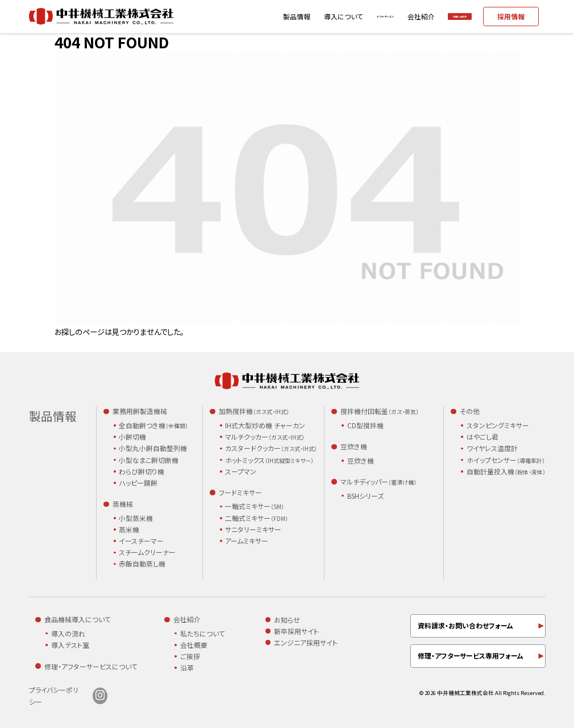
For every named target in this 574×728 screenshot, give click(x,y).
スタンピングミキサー (498, 425)
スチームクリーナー (147, 552)
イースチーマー (141, 541)
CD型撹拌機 (365, 425)
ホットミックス (269, 460)
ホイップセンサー (506, 460)
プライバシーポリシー (54, 696)
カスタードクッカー (271, 448)
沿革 (187, 667)
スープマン (241, 471)
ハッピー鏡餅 (138, 483)
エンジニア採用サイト (306, 642)
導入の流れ (68, 633)
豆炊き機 (361, 460)
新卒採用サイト (296, 631)
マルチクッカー (265, 437)
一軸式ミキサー (255, 506)
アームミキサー (247, 541)
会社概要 (194, 645)
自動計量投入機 (506, 472)
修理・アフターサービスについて (91, 666)
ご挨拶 (190, 656)
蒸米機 (129, 529)
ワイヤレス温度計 (492, 448)
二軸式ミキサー (257, 518)
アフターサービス (328, 16)
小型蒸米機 (136, 518)
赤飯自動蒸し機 (142, 563)
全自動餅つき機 (153, 426)
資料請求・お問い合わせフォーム (465, 625)
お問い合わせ (442, 16)
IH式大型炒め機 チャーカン (265, 425)
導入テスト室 (70, 645)
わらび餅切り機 (142, 471)
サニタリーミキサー (253, 529)
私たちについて (203, 633)
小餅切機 (132, 437)
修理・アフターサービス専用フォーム (471, 655)
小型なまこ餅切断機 (149, 460)
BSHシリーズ (365, 496)
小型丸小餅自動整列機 (153, 448)
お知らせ (287, 620)
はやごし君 (483, 437)
